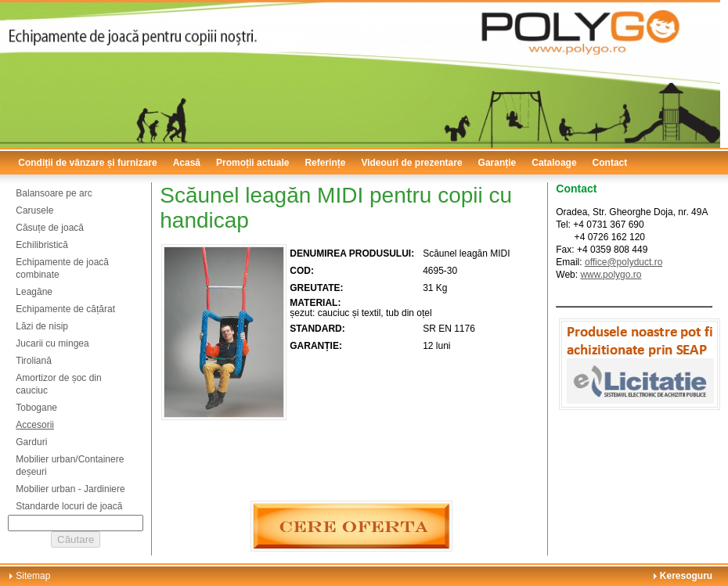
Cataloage (554, 163)
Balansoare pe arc (54, 193)
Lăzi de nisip (42, 326)
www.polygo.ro (611, 275)
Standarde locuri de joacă (69, 506)
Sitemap (33, 576)
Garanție (497, 163)
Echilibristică (42, 245)
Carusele (34, 210)
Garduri (31, 442)
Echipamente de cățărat (65, 309)
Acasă (187, 163)
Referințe (325, 163)
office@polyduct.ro (623, 262)
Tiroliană (34, 361)
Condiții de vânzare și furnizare (87, 163)
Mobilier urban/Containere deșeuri (70, 466)
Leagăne (34, 292)
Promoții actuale (252, 163)
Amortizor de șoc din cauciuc (58, 384)
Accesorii (35, 425)
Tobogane (36, 408)
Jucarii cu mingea (52, 343)
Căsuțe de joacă (50, 228)
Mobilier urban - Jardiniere (70, 489)
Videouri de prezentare (411, 163)
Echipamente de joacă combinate (62, 268)
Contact (610, 163)
